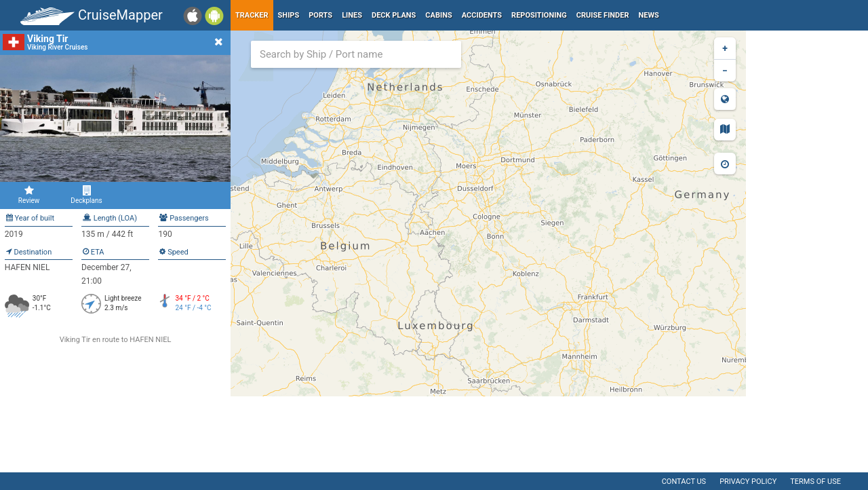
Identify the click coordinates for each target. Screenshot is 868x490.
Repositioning (539, 15)
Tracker (252, 15)
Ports (320, 15)
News (649, 15)
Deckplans (86, 195)
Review (29, 195)
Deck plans (394, 15)
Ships (289, 15)
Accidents (482, 15)
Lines (352, 15)
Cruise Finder (603, 15)
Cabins (438, 15)
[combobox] (356, 54)
